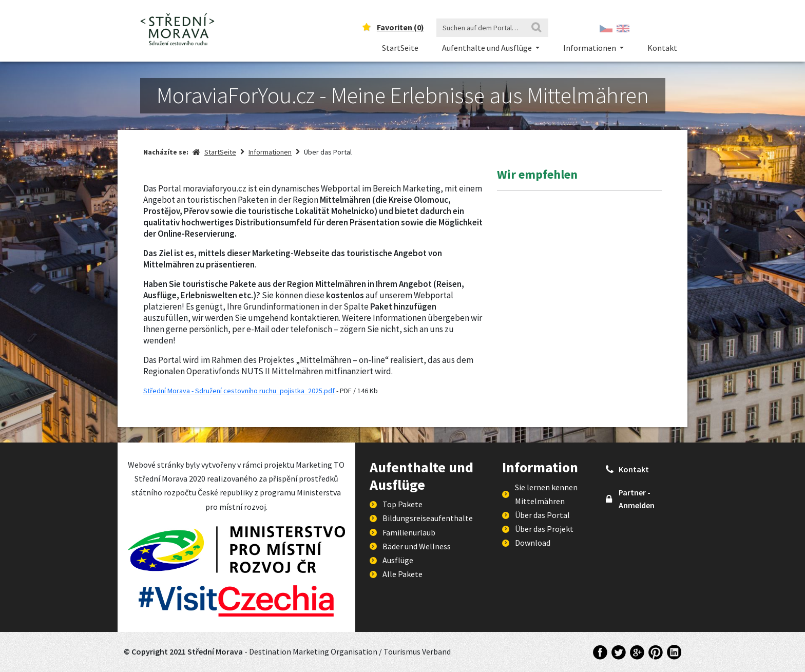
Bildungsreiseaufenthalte (428, 518)
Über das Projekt (544, 529)
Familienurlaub (409, 532)
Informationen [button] (590, 48)
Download (533, 543)
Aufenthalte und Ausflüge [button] (488, 48)
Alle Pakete (402, 574)
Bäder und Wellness (417, 546)
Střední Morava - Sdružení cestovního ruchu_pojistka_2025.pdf (239, 391)
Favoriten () (400, 27)
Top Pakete (402, 504)
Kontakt (662, 48)
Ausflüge (398, 560)
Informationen (270, 152)
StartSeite (400, 48)
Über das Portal (542, 515)
